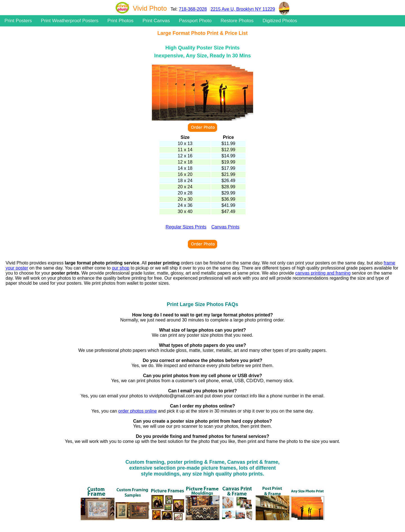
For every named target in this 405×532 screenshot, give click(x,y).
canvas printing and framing (323, 273)
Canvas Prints (226, 227)
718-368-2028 (193, 9)
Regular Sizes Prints (186, 227)
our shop (121, 268)
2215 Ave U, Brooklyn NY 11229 (243, 9)
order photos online (138, 411)
